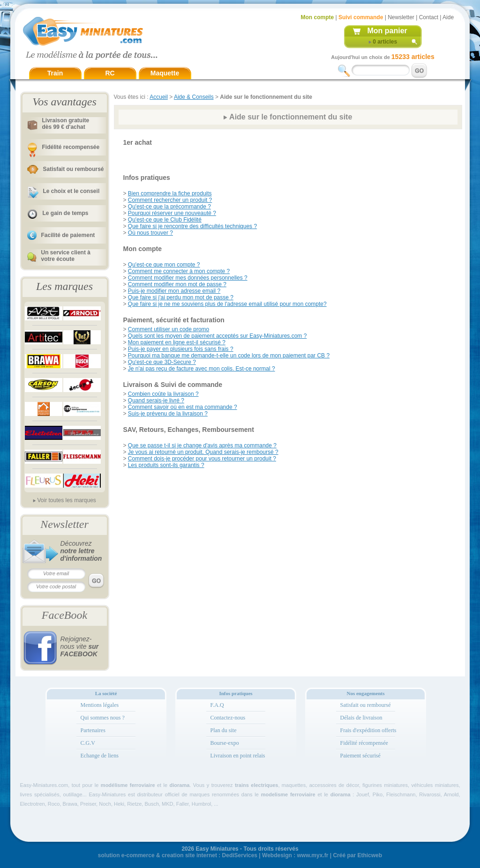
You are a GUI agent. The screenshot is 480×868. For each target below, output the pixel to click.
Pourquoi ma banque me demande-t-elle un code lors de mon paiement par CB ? (229, 356)
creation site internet (189, 855)
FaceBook (64, 615)
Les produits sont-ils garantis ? (166, 465)
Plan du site (224, 730)
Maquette (165, 73)
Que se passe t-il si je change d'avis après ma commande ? (202, 445)
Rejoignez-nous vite (80, 646)
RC (110, 73)
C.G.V (88, 743)
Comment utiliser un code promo (169, 329)
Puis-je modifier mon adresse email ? (174, 291)
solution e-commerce (126, 855)
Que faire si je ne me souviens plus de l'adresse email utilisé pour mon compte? (227, 304)
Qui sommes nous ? (103, 718)
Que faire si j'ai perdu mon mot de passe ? (181, 297)
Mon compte (318, 17)
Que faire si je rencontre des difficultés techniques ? (192, 226)
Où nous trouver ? (150, 233)
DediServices (240, 855)
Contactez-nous (228, 718)
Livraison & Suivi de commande (173, 385)
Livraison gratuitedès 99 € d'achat (66, 124)
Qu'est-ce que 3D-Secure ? (162, 362)
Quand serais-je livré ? (156, 401)
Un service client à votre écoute (66, 256)
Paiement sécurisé (360, 756)
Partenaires (93, 730)
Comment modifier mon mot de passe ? (177, 284)
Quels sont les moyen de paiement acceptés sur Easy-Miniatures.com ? (217, 336)
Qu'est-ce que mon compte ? (164, 265)
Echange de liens (100, 756)
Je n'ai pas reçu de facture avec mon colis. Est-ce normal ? (202, 369)
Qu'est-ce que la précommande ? (169, 207)
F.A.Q (217, 705)
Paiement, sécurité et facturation (174, 320)
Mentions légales (100, 705)
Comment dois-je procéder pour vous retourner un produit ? (202, 459)
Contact (429, 17)
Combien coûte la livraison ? (163, 394)
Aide (448, 17)
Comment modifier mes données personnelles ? (188, 278)
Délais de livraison (361, 718)
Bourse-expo (225, 743)
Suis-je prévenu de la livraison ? (168, 414)
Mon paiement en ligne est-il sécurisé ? (177, 342)
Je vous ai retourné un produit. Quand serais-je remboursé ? (203, 452)
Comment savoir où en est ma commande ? (183, 407)
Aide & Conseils (194, 97)
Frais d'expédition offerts (368, 730)
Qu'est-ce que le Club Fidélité (165, 220)
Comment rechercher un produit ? (170, 200)
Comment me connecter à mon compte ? (179, 271)
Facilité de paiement (68, 235)
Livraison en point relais (238, 756)
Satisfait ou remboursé (74, 169)
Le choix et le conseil (71, 191)
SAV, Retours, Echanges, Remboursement (189, 430)
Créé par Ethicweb (357, 855)
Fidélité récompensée (364, 743)
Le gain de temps (66, 213)
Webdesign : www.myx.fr (295, 855)
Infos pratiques (147, 178)
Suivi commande (361, 17)
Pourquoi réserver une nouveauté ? (172, 213)
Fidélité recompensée (71, 147)
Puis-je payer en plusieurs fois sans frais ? (181, 349)
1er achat (138, 142)
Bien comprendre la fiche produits (170, 193)
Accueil (159, 97)
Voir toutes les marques (66, 500)
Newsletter (401, 17)
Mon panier (387, 31)
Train (55, 73)
